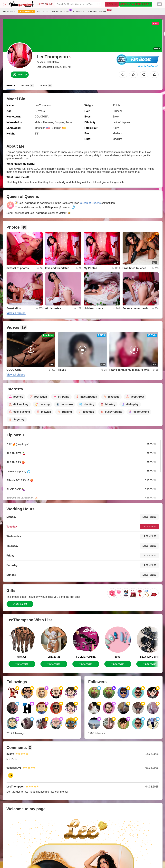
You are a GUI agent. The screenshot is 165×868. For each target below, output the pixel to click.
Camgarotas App (98, 11)
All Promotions (61, 11)
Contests (79, 11)
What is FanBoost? (148, 66)
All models (9, 11)
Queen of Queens (90, 203)
